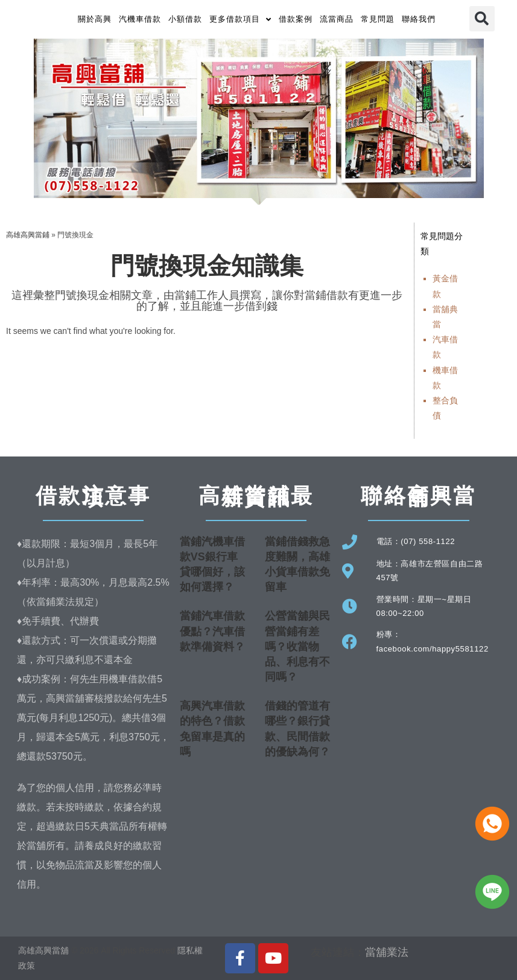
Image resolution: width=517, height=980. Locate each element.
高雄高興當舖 (45, 950)
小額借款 (185, 19)
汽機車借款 (140, 19)
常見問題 (378, 19)
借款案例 (296, 19)
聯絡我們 (419, 19)
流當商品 (337, 19)
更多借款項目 (240, 20)
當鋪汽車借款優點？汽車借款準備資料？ (212, 631)
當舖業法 (387, 952)
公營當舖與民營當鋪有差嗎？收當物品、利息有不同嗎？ (297, 646)
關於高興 (95, 19)
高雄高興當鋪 (28, 235)
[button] (482, 19)
